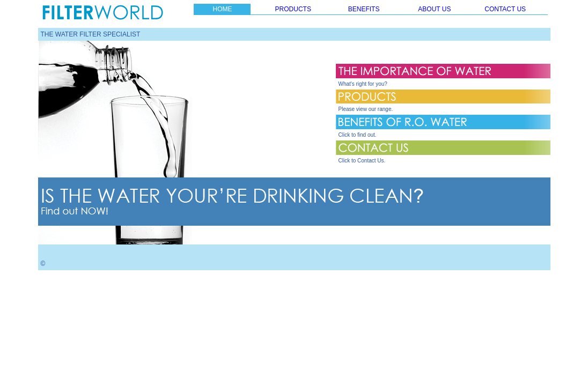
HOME (222, 9)
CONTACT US (505, 9)
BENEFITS (364, 9)
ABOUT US (434, 9)
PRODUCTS (293, 9)
